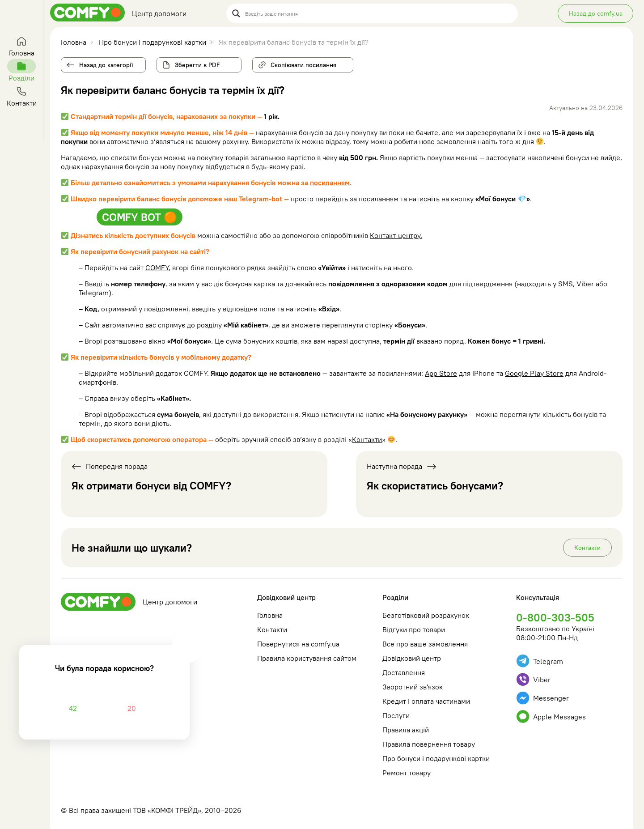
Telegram (540, 661)
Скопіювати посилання (300, 63)
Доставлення (404, 672)
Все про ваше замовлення (425, 644)
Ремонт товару (407, 773)
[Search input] (379, 13)
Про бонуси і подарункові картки (436, 758)
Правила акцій (406, 730)
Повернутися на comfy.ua (298, 644)
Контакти (367, 439)
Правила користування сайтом (307, 658)
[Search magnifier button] (236, 13)
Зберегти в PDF (197, 65)
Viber (533, 679)
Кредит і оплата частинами (426, 701)
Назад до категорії (106, 65)
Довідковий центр (286, 597)
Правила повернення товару (429, 744)
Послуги (396, 715)
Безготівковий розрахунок (426, 615)
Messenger (542, 698)
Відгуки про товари (414, 629)
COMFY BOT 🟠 (140, 217)
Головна (270, 615)
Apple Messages (551, 716)
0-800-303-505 (555, 617)
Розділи (395, 597)
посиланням (330, 183)
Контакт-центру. (396, 235)
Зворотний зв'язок (413, 687)
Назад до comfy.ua (596, 13)
